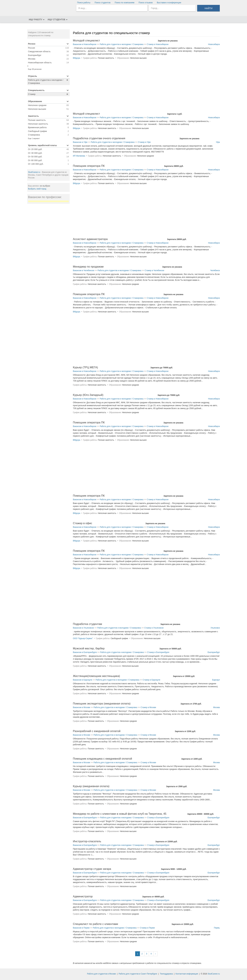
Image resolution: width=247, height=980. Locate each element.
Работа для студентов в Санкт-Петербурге (138, 974)
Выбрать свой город (37, 189)
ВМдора (77, 58)
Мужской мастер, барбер (89, 648)
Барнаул (216, 680)
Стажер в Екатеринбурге (158, 652)
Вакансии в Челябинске (84, 270)
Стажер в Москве (148, 707)
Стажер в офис (83, 523)
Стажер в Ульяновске (154, 628)
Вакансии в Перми (81, 928)
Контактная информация (187, 974)
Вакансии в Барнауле (83, 680)
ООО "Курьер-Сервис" (83, 638)
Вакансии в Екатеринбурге (85, 652)
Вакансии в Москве (82, 707)
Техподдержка (166, 974)
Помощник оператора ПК (89, 166)
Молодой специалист (87, 41)
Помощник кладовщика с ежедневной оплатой (103, 759)
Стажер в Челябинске (154, 270)
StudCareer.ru (34, 172)
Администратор (83, 896)
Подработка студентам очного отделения (99, 138)
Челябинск (215, 270)
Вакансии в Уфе (80, 142)
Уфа (218, 142)
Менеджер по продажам (88, 267)
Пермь (217, 928)
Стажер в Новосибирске (158, 44)
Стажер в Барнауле (151, 680)
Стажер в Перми (147, 928)
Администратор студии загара (92, 869)
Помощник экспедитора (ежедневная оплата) (102, 704)
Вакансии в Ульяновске (84, 628)
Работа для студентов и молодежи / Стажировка (122, 44)
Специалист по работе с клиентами (96, 924)
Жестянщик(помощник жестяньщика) (96, 676)
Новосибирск (214, 44)
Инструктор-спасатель (87, 841)
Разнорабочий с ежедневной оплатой (97, 731)
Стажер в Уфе (144, 142)
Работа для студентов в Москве (101, 974)
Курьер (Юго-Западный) (88, 395)
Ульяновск (215, 628)
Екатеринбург (214, 652)
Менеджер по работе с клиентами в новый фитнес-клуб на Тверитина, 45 (120, 814)
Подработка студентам (88, 624)
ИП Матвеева (79, 156)
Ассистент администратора (90, 239)
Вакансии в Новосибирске (85, 44)
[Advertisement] (48, 255)
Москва (217, 707)
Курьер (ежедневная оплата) (91, 786)
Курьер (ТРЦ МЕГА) (85, 367)
